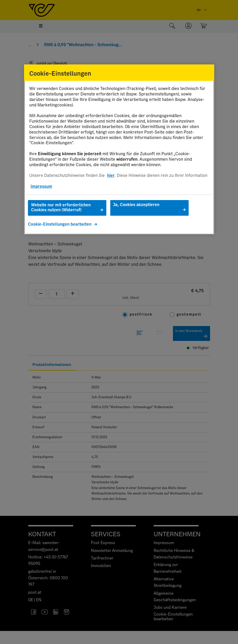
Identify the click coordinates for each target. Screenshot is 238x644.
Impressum (41, 186)
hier (111, 176)
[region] (119, 150)
